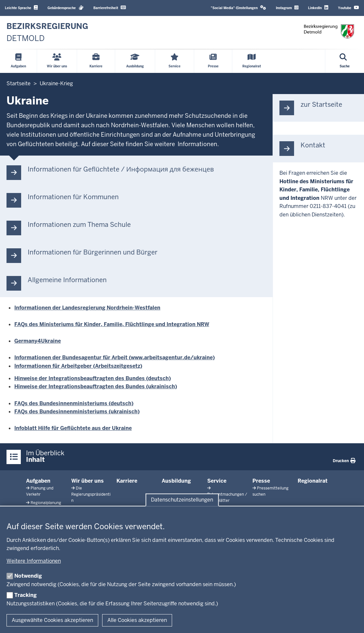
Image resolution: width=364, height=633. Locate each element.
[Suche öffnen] (345, 61)
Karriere (127, 481)
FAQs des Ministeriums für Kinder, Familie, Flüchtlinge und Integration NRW (112, 324)
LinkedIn (318, 8)
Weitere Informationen (34, 561)
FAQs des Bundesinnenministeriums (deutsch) (74, 403)
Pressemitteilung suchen (270, 491)
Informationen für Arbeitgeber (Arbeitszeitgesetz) (78, 366)
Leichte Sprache (21, 8)
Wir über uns (88, 481)
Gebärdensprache (66, 8)
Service (217, 481)
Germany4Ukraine (38, 341)
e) (212, 358)
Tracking (26, 595)
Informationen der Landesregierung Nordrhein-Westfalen (87, 308)
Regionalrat (313, 481)
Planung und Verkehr (40, 491)
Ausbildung (176, 481)
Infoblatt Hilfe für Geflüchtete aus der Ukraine (73, 428)
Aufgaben (38, 481)
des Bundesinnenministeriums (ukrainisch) (84, 412)
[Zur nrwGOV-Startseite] (47, 32)
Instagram (287, 8)
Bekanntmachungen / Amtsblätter (227, 497)
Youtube (349, 8)
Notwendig (28, 576)
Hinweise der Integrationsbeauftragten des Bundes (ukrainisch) (96, 386)
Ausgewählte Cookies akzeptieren (52, 620)
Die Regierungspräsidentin (91, 494)
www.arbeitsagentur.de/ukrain (170, 358)
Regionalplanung (46, 503)
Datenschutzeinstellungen (182, 500)
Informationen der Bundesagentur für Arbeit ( (73, 358)
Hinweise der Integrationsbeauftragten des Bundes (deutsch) (93, 378)
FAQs (22, 412)
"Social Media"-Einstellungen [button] (238, 8)
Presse (261, 481)
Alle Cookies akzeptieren (137, 620)
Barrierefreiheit (110, 8)
